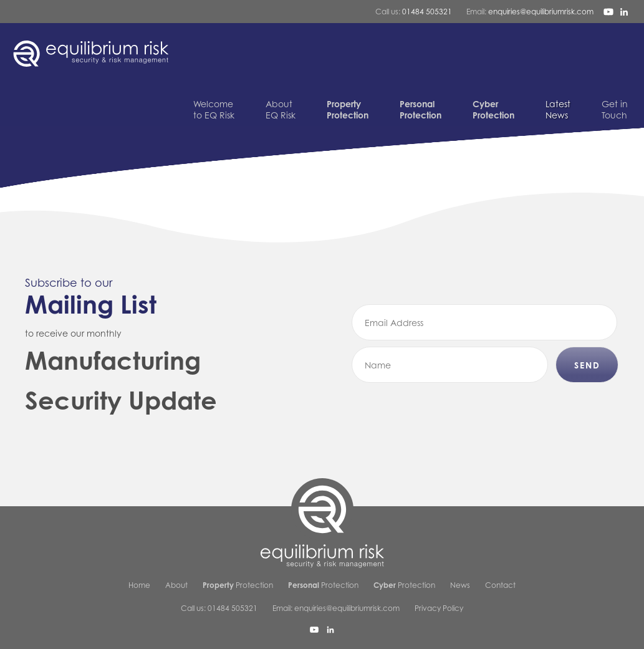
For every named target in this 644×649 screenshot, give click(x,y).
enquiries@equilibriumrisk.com (541, 12)
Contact (500, 585)
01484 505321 (427, 12)
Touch (615, 109)
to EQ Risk (214, 109)
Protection (238, 585)
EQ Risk (281, 109)
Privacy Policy (439, 608)
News (558, 109)
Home (139, 585)
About (176, 585)
